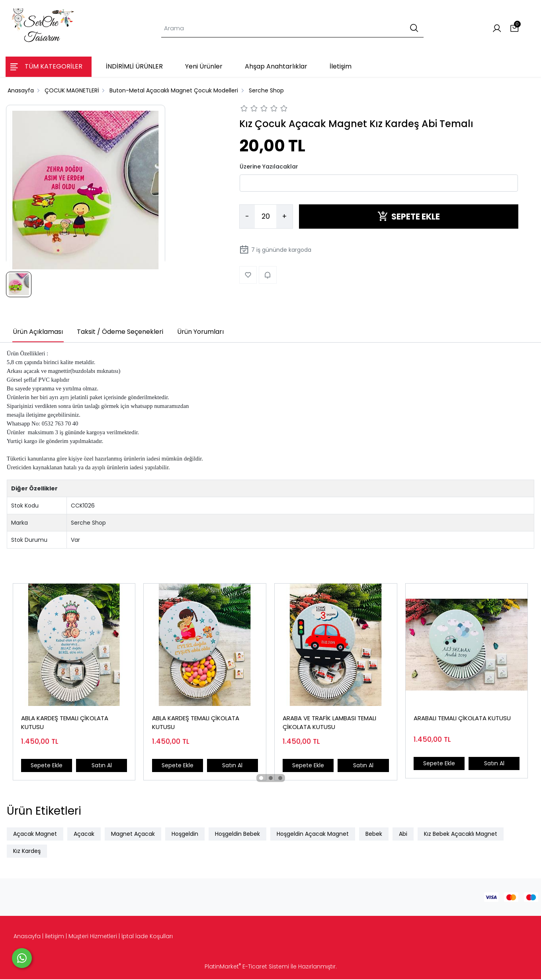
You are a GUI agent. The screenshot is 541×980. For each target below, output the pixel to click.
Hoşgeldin (185, 835)
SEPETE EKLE (409, 217)
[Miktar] (266, 217)
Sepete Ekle (47, 766)
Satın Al (101, 766)
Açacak (84, 835)
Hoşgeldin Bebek (237, 835)
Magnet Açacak (133, 835)
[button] (261, 779)
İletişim (55, 937)
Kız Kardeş (27, 852)
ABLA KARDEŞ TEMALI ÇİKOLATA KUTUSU (65, 723)
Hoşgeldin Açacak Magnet (313, 835)
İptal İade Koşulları (147, 937)
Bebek (374, 835)
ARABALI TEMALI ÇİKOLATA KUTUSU (463, 718)
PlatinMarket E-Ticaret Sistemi (247, 967)
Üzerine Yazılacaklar (269, 167)
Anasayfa (27, 937)
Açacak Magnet (35, 835)
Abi (403, 835)
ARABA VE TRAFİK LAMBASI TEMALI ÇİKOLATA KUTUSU (330, 723)
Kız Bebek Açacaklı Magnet (461, 835)
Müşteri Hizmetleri (93, 937)
